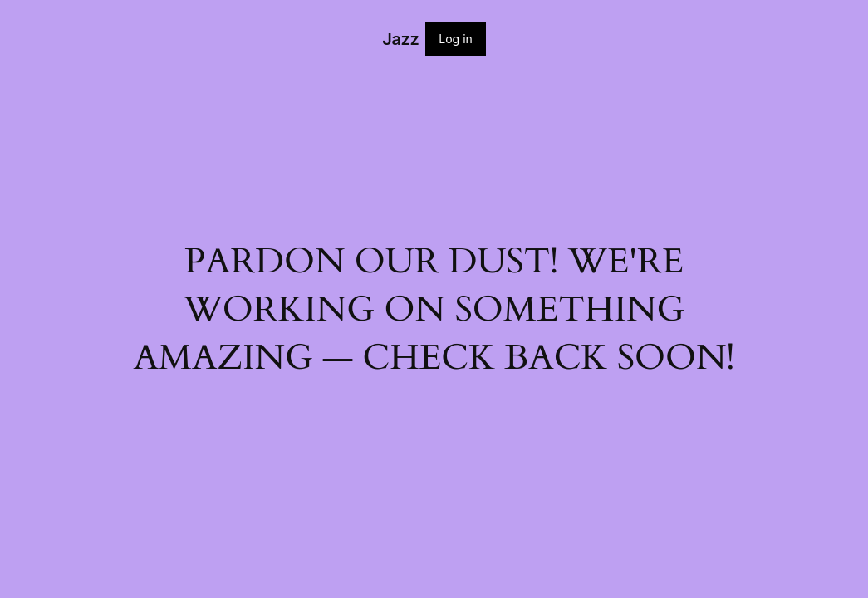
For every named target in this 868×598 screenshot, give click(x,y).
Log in (456, 39)
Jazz (400, 39)
